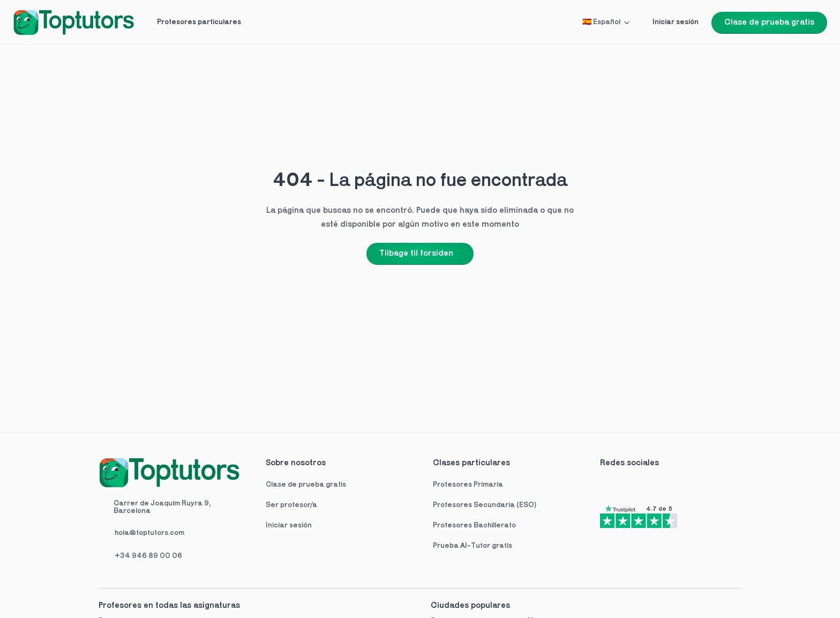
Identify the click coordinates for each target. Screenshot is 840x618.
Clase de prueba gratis (306, 485)
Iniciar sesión (289, 526)
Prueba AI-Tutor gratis (472, 546)
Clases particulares (471, 463)
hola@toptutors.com (149, 533)
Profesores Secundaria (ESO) (485, 505)
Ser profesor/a (291, 505)
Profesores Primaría (468, 485)
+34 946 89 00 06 (148, 556)
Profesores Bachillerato (474, 526)
